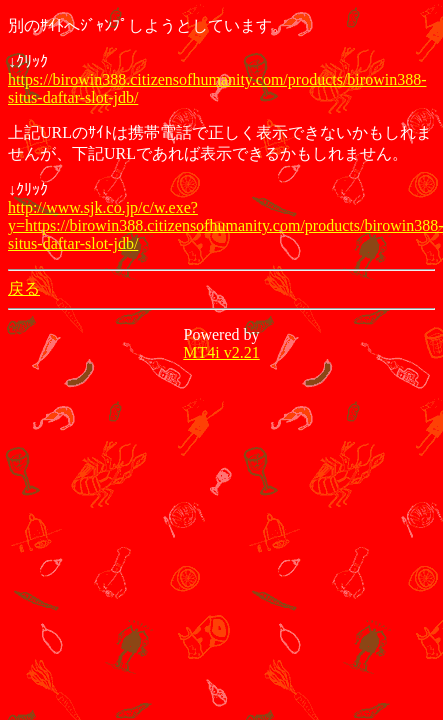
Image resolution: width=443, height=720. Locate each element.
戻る (24, 288)
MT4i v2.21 (221, 352)
